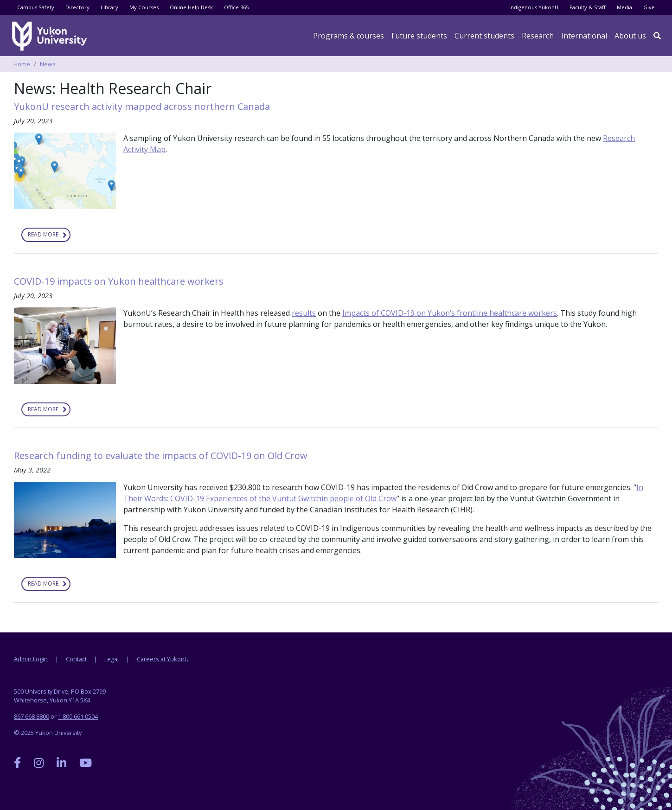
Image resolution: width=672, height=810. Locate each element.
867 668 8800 (32, 716)
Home (22, 64)
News (48, 64)
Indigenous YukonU (534, 7)
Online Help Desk (191, 7)
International (584, 36)
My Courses (144, 7)
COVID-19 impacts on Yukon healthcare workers (120, 281)
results (304, 313)
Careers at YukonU (163, 659)
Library (109, 7)
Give (649, 7)
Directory (77, 7)
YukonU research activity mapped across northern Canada (142, 106)
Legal (112, 659)
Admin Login (31, 659)
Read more (49, 236)
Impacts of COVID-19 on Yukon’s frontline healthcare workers (450, 313)
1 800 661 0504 (78, 716)
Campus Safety (36, 7)
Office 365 (236, 7)
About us (630, 36)
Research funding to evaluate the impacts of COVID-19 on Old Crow (162, 456)
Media (624, 7)
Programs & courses (349, 36)
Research (538, 36)
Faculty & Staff (588, 7)
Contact (76, 659)
